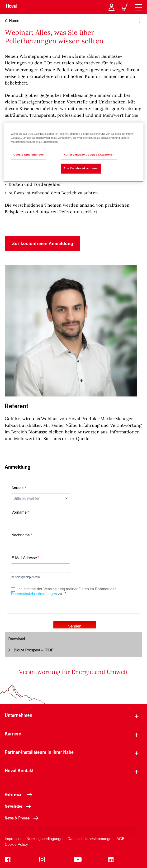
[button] (43, 244)
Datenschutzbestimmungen (90, 839)
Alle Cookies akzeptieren (81, 169)
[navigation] (138, 7)
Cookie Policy (16, 844)
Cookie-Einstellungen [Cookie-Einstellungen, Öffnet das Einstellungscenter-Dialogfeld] (28, 155)
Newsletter (19, 806)
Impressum (14, 839)
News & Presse (23, 818)
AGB (121, 839)
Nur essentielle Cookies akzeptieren (89, 155)
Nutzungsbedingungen (46, 839)
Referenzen (20, 794)
